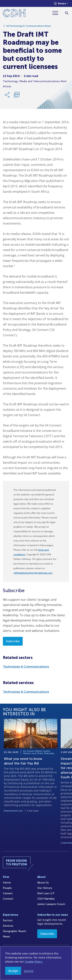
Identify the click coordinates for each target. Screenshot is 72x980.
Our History (45, 888)
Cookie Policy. (34, 962)
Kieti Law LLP (46, 893)
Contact (8, 899)
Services (8, 926)
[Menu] (57, 13)
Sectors (8, 920)
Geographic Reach (14, 931)
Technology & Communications (26, 666)
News (6, 937)
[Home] (14, 14)
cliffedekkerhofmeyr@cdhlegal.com (33, 573)
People (7, 888)
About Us (43, 883)
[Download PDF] (17, 95)
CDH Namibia (46, 899)
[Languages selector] (61, 4)
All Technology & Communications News (29, 26)
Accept (13, 971)
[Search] (67, 13)
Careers (8, 893)
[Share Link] (7, 95)
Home (7, 883)
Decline (29, 971)
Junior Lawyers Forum (51, 904)
